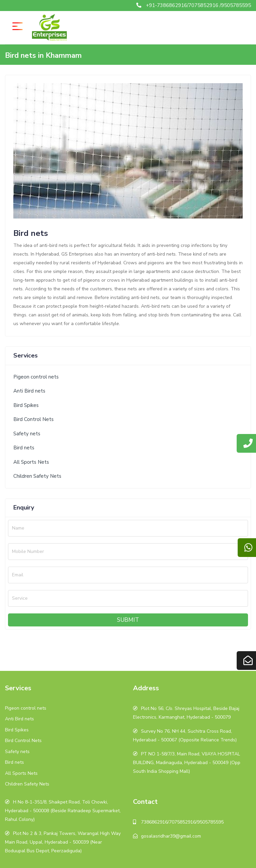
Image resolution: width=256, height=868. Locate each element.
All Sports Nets (31, 462)
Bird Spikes (26, 405)
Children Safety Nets (37, 476)
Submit (128, 620)
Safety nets (27, 434)
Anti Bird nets (29, 391)
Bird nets (24, 448)
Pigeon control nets (36, 377)
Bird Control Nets (33, 419)
